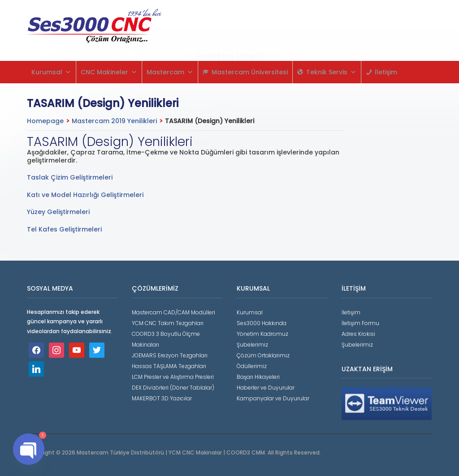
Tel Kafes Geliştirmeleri (64, 229)
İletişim (386, 72)
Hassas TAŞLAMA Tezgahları (169, 366)
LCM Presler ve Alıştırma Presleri (173, 377)
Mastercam (170, 72)
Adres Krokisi (358, 334)
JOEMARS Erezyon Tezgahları (170, 355)
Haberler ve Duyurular (266, 388)
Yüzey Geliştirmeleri (58, 212)
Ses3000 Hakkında (262, 323)
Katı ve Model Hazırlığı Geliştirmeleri (85, 195)
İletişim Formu (360, 323)
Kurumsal (51, 72)
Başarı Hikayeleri (258, 377)
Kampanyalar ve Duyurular (273, 398)
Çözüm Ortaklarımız (263, 355)
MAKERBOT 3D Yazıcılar (162, 398)
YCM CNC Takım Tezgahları (168, 323)
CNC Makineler (109, 72)
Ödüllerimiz (252, 366)
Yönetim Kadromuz (262, 334)
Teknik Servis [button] (331, 72)
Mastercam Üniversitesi (250, 72)
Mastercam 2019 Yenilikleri (114, 121)
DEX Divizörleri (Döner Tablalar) (173, 388)
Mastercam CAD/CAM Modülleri (173, 312)
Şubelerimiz (252, 345)
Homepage (45, 121)
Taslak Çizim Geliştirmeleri (70, 177)
